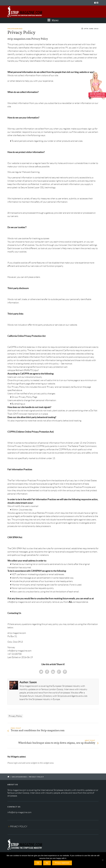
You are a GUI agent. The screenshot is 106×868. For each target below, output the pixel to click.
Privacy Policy (15, 716)
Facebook (47, 672)
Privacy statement (62, 863)
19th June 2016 (91, 29)
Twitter (41, 672)
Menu (53, 20)
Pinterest (65, 672)
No (47, 863)
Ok (38, 863)
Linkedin (53, 672)
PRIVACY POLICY (19, 827)
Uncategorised (15, 29)
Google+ (59, 672)
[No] (103, 860)
